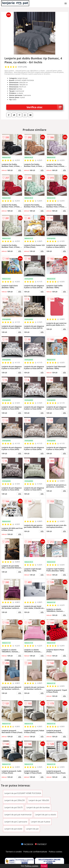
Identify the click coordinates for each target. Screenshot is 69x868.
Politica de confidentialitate (35, 852)
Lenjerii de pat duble (13, 829)
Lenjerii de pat (32, 829)
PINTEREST (41, 844)
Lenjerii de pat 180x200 (39, 800)
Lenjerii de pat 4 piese (40, 822)
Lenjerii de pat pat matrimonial (18, 815)
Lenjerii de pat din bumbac (38, 807)
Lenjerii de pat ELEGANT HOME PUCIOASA (23, 793)
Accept (44, 866)
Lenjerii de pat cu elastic (46, 815)
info (20, 170)
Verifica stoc (45, 107)
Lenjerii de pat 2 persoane (16, 822)
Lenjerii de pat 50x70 (13, 807)
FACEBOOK (27, 844)
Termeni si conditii (14, 852)
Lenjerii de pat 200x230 (15, 800)
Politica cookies (55, 852)
